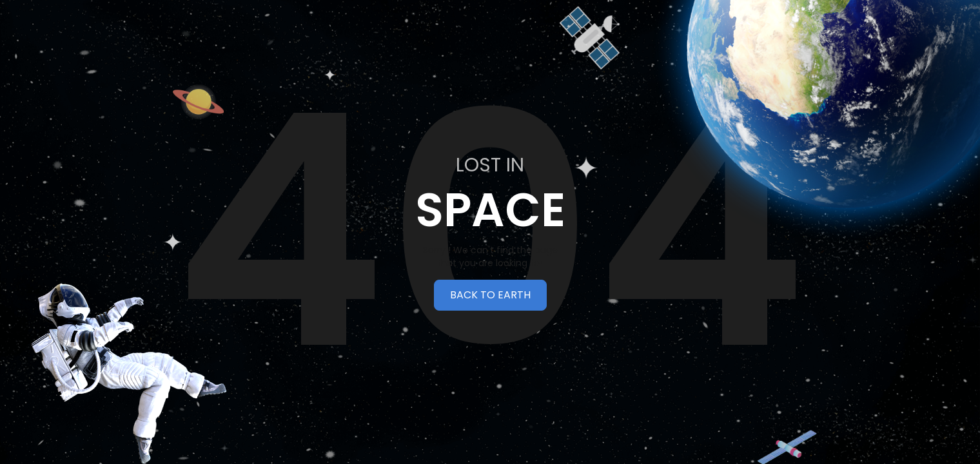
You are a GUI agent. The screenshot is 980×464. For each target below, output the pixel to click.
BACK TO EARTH (490, 295)
